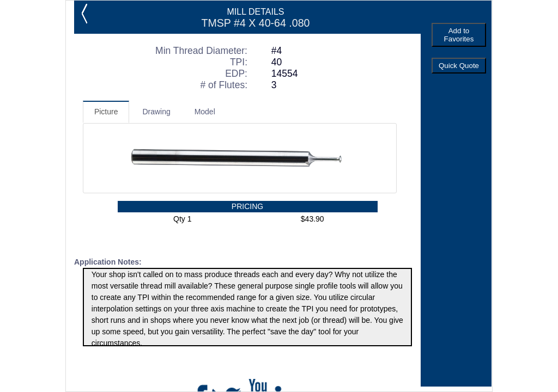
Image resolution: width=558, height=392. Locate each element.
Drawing (156, 112)
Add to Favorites (459, 35)
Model (205, 112)
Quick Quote (459, 66)
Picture (106, 112)
